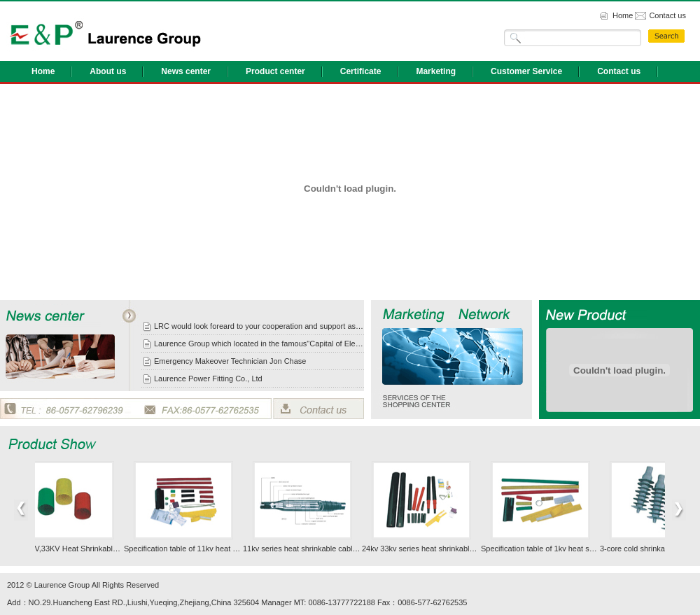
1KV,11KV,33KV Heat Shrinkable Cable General (89, 549)
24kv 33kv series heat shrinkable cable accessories (451, 549)
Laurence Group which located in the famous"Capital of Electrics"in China (259, 344)
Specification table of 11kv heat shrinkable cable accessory (226, 549)
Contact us (667, 15)
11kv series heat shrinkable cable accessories (323, 549)
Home (623, 15)
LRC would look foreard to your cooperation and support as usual (259, 326)
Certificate (361, 71)
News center (186, 71)
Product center (275, 71)
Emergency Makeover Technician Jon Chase (230, 361)
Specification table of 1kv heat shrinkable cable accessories (584, 549)
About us (108, 71)
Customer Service (526, 71)
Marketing (436, 71)
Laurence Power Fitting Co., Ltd (208, 379)
